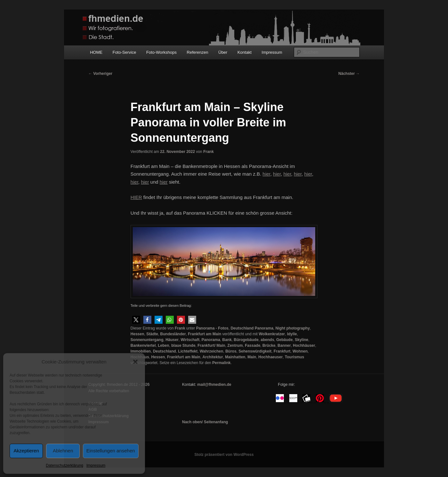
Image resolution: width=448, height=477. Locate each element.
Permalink (221, 363)
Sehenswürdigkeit (255, 351)
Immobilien (141, 351)
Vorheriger (100, 74)
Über (223, 52)
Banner (284, 346)
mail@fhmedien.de (214, 385)
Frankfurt (282, 351)
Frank (208, 152)
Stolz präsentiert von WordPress (224, 455)
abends (268, 340)
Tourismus (294, 357)
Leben (163, 346)
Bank (227, 340)
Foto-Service (124, 52)
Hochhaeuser (270, 357)
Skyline (301, 340)
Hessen (137, 334)
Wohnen (300, 351)
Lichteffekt (188, 351)
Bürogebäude (246, 340)
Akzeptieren (26, 451)
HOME (96, 52)
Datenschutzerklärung (64, 465)
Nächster (349, 74)
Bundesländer (173, 334)
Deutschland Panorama (252, 328)
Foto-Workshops (161, 52)
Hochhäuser (304, 346)
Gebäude (284, 340)
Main (252, 357)
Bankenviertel (143, 346)
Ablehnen (63, 451)
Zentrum (235, 346)
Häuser (172, 340)
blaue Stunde (183, 346)
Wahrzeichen (212, 351)
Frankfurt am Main (204, 334)
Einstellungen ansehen (111, 451)
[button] (135, 362)
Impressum (96, 465)
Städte (152, 334)
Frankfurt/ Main (211, 346)
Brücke (269, 346)
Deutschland (164, 351)
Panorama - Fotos (212, 328)
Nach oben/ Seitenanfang (205, 422)
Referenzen (198, 52)
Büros (231, 351)
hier (134, 182)
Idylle (292, 334)
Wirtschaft (190, 340)
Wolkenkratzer (272, 334)
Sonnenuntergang (147, 340)
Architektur (213, 357)
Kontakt (244, 52)
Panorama (211, 340)
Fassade (252, 346)
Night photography (293, 328)
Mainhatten (235, 357)
